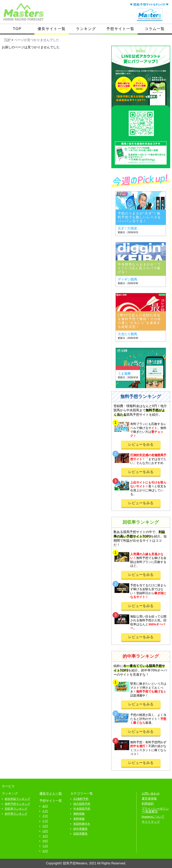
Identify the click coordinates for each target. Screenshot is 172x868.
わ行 (45, 851)
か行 (45, 811)
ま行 (45, 836)
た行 (45, 821)
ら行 (45, 846)
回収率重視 (80, 834)
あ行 (45, 806)
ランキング (86, 29)
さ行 (45, 816)
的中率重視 (80, 829)
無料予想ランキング (17, 804)
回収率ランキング (16, 809)
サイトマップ (151, 822)
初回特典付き (82, 824)
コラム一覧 (155, 29)
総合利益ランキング (17, 799)
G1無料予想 (81, 799)
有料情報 (79, 819)
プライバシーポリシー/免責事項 (155, 810)
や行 (45, 841)
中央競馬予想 (82, 809)
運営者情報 (149, 798)
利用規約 (148, 804)
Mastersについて (153, 817)
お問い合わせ (151, 793)
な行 (45, 826)
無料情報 (79, 814)
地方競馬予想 (82, 804)
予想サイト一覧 (120, 29)
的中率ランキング (16, 814)
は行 (45, 831)
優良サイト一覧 (52, 29)
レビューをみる (141, 444)
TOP (17, 29)
